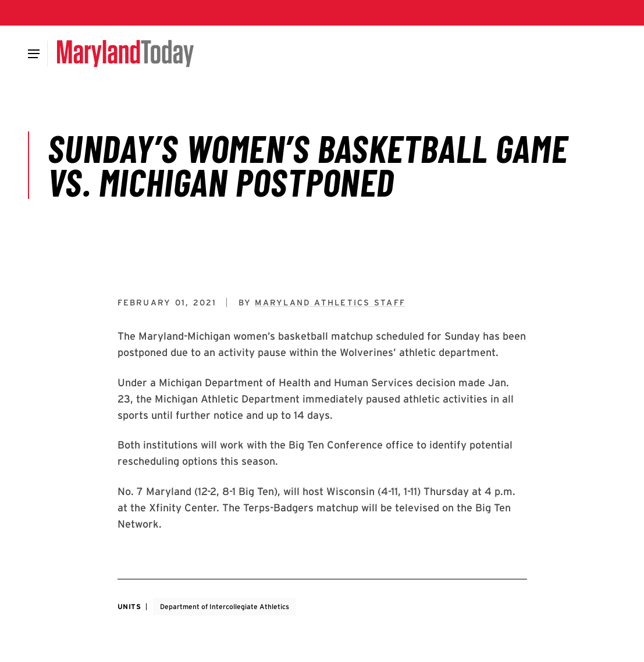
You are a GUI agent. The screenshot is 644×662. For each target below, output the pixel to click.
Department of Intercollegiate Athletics (225, 606)
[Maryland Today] (125, 54)
